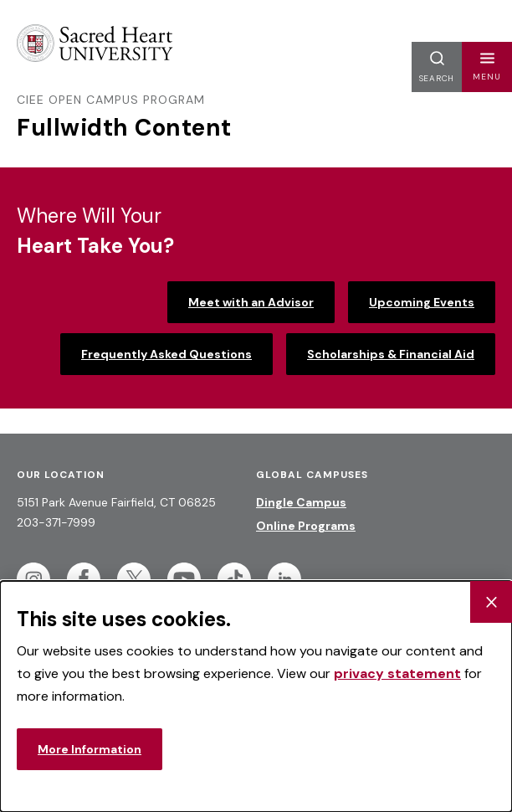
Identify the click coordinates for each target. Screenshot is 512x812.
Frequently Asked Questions (166, 354)
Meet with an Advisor (251, 302)
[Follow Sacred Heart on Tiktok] (234, 579)
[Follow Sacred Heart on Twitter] (134, 579)
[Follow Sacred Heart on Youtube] (184, 579)
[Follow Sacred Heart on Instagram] (33, 579)
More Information (90, 749)
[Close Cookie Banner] (491, 602)
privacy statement (397, 673)
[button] (487, 67)
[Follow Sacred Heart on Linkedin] (284, 579)
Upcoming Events (422, 302)
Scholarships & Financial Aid (391, 354)
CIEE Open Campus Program (111, 100)
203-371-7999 (56, 522)
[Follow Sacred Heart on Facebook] (84, 579)
